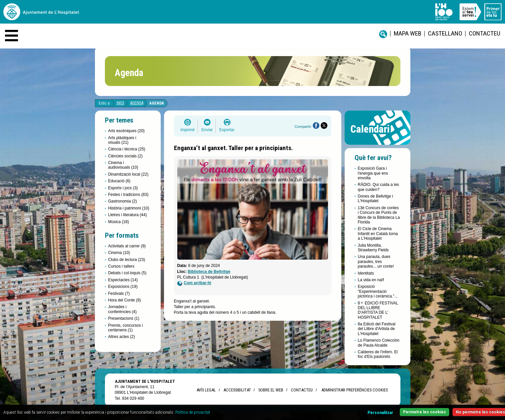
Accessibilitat (237, 390)
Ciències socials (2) (126, 156)
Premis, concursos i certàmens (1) (126, 328)
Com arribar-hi (194, 283)
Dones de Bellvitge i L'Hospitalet (376, 199)
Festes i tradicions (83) (128, 195)
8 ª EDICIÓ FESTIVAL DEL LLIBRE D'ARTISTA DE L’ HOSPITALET (378, 310)
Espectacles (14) (123, 280)
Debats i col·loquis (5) (127, 273)
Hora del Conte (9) (125, 300)
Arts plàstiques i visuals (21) (122, 140)
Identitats (366, 273)
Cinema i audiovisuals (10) (123, 165)
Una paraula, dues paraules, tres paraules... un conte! (376, 261)
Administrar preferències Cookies (355, 390)
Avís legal (206, 390)
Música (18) (119, 222)
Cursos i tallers (121, 266)
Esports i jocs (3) (123, 188)
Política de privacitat (193, 412)
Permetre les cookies (424, 412)
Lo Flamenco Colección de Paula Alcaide (379, 343)
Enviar (207, 130)
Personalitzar (380, 413)
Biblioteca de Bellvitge (209, 272)
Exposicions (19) (123, 287)
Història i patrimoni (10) (129, 208)
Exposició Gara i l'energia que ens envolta (373, 173)
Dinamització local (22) (128, 174)
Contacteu (485, 33)
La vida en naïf (371, 280)
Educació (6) (119, 181)
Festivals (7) (119, 294)
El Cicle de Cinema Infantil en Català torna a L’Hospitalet (378, 234)
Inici (120, 103)
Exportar (227, 130)
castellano (445, 33)
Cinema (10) (119, 253)
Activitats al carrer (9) (127, 246)
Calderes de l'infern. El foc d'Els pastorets (378, 354)
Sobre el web (271, 390)
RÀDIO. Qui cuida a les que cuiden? (379, 187)
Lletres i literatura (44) (128, 215)
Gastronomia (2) (123, 201)
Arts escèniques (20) (126, 131)
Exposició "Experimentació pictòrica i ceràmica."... (378, 291)
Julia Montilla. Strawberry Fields (373, 248)
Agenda (137, 103)
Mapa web (408, 33)
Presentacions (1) (124, 318)
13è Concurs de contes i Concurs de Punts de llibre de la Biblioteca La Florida (379, 215)
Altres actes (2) (122, 337)
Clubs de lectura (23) (127, 260)
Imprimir (188, 130)
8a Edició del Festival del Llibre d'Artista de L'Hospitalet (377, 329)
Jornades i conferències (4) (123, 309)
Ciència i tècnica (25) (127, 149)
